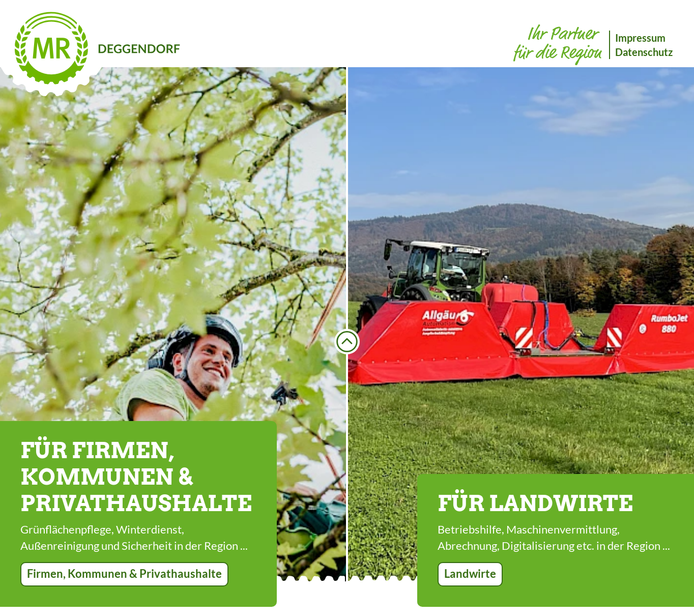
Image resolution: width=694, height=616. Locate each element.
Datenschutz (644, 52)
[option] (173, 324)
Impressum (640, 38)
